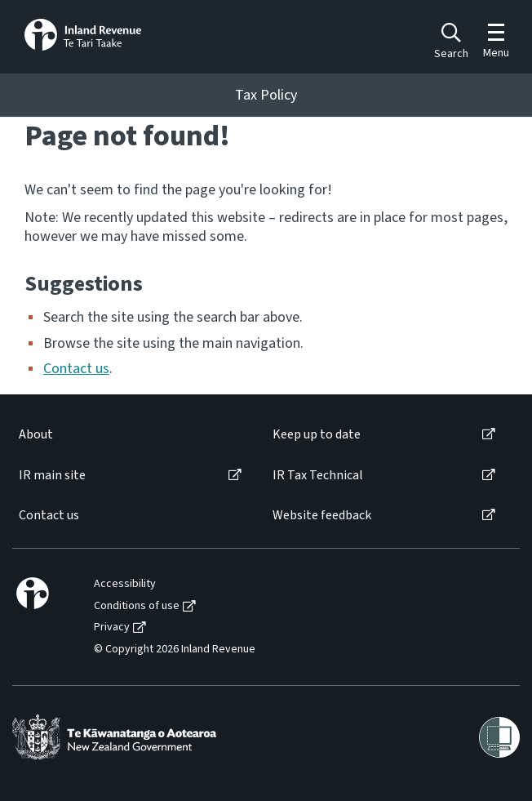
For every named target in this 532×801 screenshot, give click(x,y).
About (36, 435)
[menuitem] (129, 435)
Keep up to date (317, 435)
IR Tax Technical (318, 476)
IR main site (52, 476)
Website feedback (322, 516)
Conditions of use (137, 606)
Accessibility (125, 584)
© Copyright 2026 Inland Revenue (175, 650)
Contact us (76, 369)
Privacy (112, 627)
